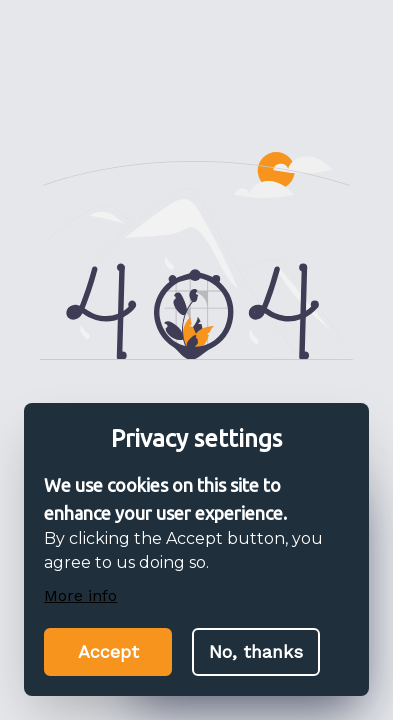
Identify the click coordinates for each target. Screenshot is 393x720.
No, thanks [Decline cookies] (256, 651)
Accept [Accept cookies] (108, 651)
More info (80, 595)
